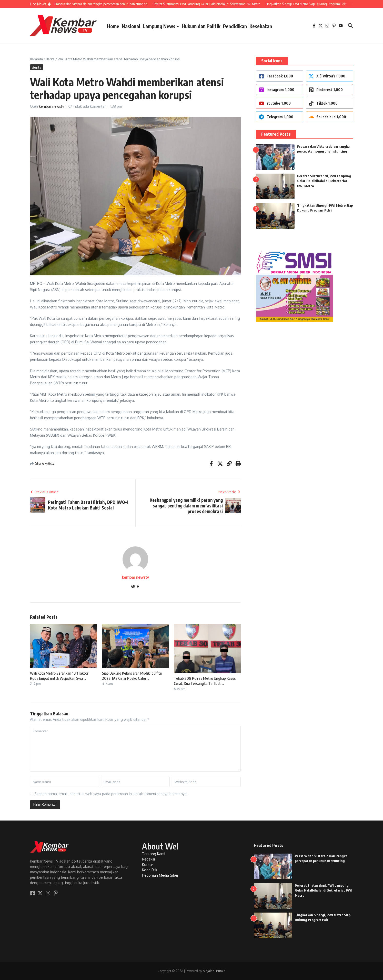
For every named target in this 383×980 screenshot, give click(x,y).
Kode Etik (150, 870)
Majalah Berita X (214, 971)
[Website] (133, 587)
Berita (50, 59)
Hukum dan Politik (201, 26)
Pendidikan (235, 26)
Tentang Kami (154, 854)
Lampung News (161, 26)
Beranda (36, 59)
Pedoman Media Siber (160, 875)
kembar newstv (52, 106)
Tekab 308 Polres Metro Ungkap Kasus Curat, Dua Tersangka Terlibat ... (205, 681)
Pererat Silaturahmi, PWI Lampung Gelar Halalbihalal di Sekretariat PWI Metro (324, 181)
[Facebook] (138, 587)
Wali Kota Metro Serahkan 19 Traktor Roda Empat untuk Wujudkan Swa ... (59, 676)
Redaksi (148, 859)
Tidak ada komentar (89, 106)
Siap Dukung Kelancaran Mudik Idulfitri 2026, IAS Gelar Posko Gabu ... (132, 676)
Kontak (148, 864)
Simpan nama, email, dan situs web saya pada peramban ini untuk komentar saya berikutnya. (111, 794)
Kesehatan (261, 26)
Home (113, 26)
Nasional (131, 26)
